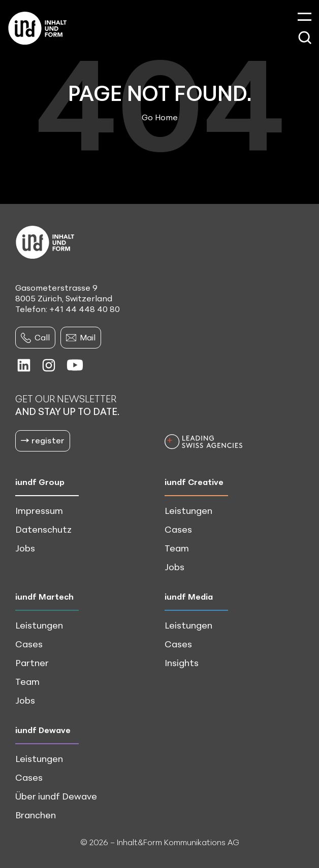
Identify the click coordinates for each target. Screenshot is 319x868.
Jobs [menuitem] (25, 548)
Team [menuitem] (177, 548)
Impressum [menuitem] (39, 510)
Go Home (160, 117)
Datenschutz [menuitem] (43, 529)
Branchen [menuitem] (36, 815)
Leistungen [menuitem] (188, 510)
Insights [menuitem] (182, 663)
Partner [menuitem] (32, 663)
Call (35, 337)
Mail (81, 337)
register (43, 440)
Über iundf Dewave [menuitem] (56, 796)
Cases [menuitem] (178, 529)
